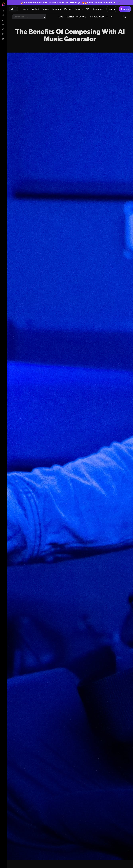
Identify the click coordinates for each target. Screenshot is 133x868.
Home (25, 9)
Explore (79, 9)
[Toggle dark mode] (125, 17)
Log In (112, 9)
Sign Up (125, 9)
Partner (68, 9)
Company (56, 9)
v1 (14, 9)
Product (35, 9)
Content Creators (76, 17)
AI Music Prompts (99, 17)
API (88, 9)
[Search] (44, 17)
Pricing (45, 9)
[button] (112, 17)
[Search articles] (29, 17)
